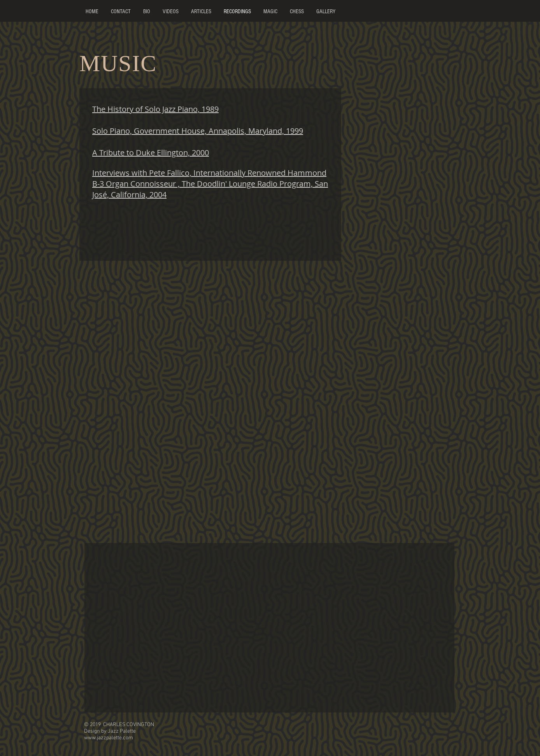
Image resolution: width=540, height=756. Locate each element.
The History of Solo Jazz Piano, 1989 (155, 109)
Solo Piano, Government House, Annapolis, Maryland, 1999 (198, 131)
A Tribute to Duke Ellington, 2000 (151, 153)
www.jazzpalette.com (109, 738)
